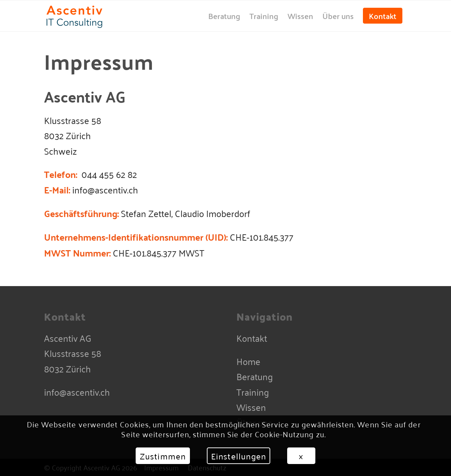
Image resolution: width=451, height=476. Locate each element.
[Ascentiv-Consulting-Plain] (91, 16)
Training (253, 392)
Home (248, 361)
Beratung (255, 376)
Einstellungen (239, 456)
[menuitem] (224, 16)
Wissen (251, 407)
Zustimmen (163, 456)
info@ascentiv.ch (77, 392)
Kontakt (252, 338)
